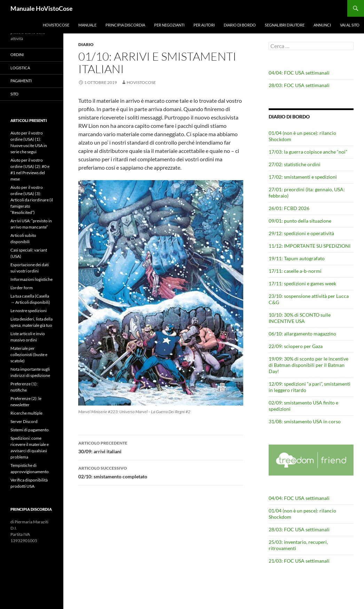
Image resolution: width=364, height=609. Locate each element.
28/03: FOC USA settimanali (299, 85)
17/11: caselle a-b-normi (295, 271)
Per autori (204, 25)
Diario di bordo (240, 25)
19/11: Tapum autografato (297, 258)
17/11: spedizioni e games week (302, 283)
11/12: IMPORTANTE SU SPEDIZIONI (310, 246)
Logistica (20, 68)
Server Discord (24, 421)
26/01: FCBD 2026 (289, 208)
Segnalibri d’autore (285, 25)
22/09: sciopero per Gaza (296, 346)
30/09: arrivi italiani (161, 447)
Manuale (87, 25)
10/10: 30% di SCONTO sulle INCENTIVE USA (300, 318)
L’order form (22, 288)
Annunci (322, 25)
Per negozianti (169, 25)
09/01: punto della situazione (300, 221)
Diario (86, 44)
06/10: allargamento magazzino (302, 334)
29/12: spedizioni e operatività (301, 233)
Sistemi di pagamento (30, 430)
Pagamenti (21, 81)
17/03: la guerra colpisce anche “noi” (308, 152)
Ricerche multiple (26, 413)
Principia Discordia (125, 25)
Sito (14, 94)
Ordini (17, 55)
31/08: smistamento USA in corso (305, 421)
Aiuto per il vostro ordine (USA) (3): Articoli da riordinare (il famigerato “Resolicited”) (32, 200)
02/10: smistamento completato (161, 472)
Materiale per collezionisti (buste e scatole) (29, 354)
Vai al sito (350, 25)
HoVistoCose (56, 25)
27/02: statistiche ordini (295, 164)
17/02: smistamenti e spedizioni (303, 177)
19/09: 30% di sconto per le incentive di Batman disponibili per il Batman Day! (308, 365)
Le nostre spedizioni (29, 311)
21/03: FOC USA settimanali (299, 561)
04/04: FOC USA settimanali (299, 73)
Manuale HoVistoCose (42, 8)
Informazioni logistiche (31, 279)
